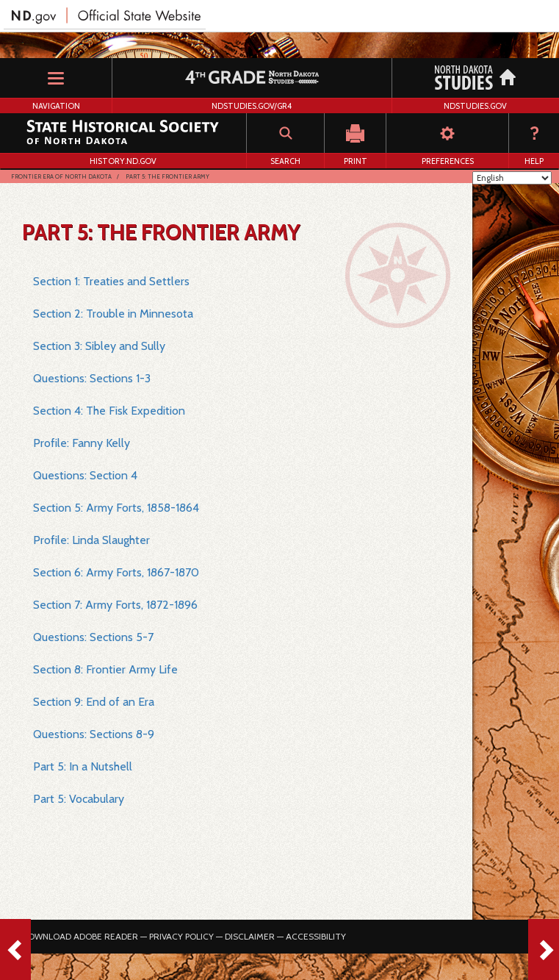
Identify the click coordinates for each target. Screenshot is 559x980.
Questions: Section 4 (85, 475)
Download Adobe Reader (80, 936)
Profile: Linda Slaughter (91, 540)
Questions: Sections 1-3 (92, 378)
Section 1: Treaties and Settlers (111, 281)
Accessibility (316, 936)
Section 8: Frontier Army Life (105, 669)
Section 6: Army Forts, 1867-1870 (116, 572)
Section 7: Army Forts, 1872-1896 (115, 605)
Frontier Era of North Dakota (61, 176)
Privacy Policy (181, 936)
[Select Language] (512, 178)
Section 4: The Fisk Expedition (109, 411)
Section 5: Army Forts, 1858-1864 (116, 508)
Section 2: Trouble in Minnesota (113, 314)
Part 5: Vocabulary (79, 799)
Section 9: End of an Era (94, 702)
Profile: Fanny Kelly (82, 443)
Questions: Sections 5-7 (93, 637)
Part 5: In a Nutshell (83, 766)
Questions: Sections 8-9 (94, 734)
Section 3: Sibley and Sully (99, 346)
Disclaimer (250, 936)
